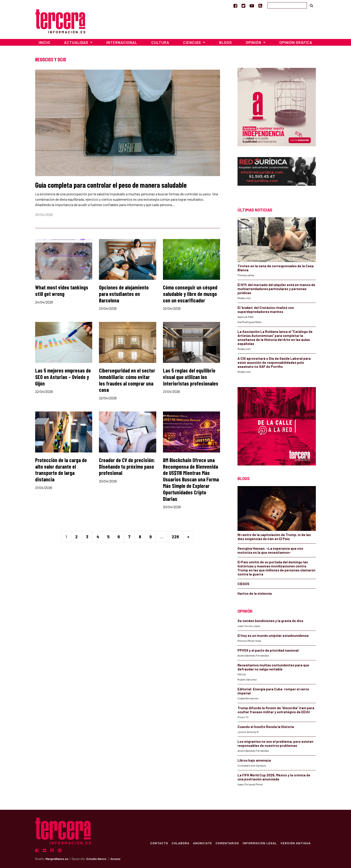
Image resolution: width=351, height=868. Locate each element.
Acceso (115, 859)
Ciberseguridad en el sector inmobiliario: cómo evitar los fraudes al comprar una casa (127, 380)
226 (175, 537)
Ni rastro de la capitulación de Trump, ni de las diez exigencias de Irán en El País (274, 537)
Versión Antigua (295, 843)
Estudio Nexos (96, 859)
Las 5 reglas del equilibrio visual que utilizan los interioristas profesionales (191, 377)
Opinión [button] (254, 42)
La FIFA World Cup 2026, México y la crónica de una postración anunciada (274, 777)
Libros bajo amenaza (254, 760)
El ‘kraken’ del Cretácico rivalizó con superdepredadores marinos (266, 310)
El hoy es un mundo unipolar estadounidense (273, 635)
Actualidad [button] (77, 42)
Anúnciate (202, 843)
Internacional (122, 42)
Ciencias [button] (193, 42)
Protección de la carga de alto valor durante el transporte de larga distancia (61, 470)
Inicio (44, 42)
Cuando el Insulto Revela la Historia (266, 727)
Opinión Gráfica (296, 42)
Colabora (180, 843)
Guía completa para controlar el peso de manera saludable (111, 185)
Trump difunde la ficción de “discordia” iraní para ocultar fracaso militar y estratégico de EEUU (276, 710)
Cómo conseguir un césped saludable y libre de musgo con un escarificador (190, 294)
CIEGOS (243, 584)
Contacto (159, 843)
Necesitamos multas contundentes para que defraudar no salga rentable (273, 667)
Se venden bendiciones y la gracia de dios (270, 621)
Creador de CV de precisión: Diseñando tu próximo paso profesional (127, 466)
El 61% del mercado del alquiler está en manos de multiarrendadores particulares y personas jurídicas (276, 289)
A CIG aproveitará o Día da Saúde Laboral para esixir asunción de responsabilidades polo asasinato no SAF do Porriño (274, 362)
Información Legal (260, 843)
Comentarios (227, 843)
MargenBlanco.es (57, 859)
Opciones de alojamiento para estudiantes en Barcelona (124, 294)
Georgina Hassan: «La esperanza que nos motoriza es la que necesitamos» (270, 550)
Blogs (226, 42)
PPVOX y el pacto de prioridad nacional (268, 650)
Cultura (160, 42)
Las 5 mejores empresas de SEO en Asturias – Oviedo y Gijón (63, 377)
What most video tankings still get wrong (62, 291)
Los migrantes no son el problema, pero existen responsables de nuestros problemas (275, 743)
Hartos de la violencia (255, 593)
